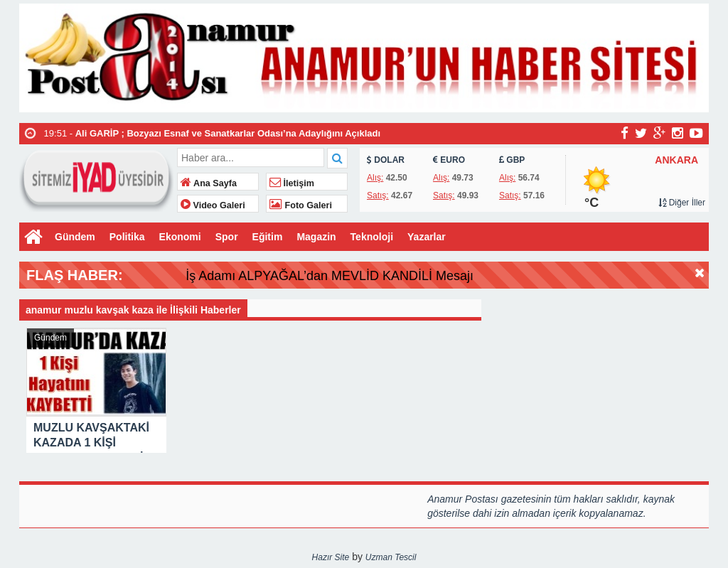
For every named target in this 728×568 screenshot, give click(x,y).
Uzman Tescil (391, 557)
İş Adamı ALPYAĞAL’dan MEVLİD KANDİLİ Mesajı (356, 276)
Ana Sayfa (209, 183)
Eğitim (268, 237)
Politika (127, 237)
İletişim (292, 183)
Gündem (75, 237)
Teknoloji (372, 237)
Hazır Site (331, 557)
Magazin (316, 237)
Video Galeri (213, 205)
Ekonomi (180, 237)
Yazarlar (427, 237)
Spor (227, 237)
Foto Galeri (301, 205)
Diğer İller (682, 203)
